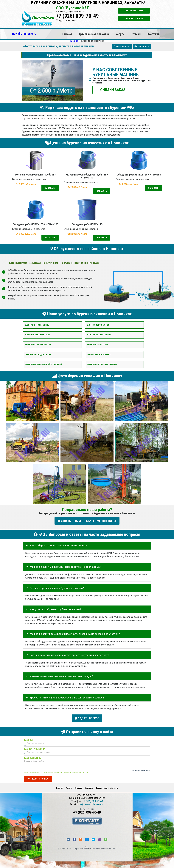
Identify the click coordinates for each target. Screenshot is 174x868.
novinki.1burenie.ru (24, 34)
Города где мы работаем (107, 787)
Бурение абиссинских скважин (102, 364)
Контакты (154, 34)
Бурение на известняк (97, 345)
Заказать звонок (122, 46)
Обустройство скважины (37, 325)
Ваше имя (29, 739)
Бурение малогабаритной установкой (43, 364)
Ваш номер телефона (35, 748)
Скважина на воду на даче (38, 354)
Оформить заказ (134, 18)
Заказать (50, 188)
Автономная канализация (38, 335)
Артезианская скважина (94, 34)
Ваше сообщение (32, 757)
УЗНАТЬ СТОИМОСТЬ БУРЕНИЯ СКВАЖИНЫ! (87, 521)
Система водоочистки (98, 325)
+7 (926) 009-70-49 (77, 16)
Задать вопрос (142, 46)
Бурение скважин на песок (38, 345)
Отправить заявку (38, 778)
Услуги (120, 34)
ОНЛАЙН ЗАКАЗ (113, 90)
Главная (67, 34)
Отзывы (136, 34)
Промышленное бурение (99, 354)
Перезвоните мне (134, 11)
